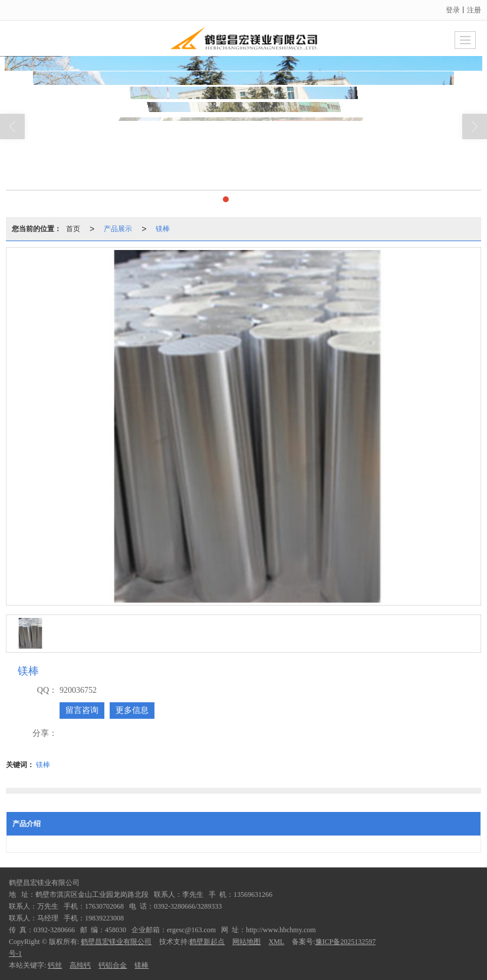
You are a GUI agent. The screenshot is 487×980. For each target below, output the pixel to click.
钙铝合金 (113, 965)
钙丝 (55, 965)
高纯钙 (80, 965)
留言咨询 (82, 710)
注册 (474, 10)
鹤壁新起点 (207, 942)
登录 (453, 10)
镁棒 (163, 179)
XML (276, 942)
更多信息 (132, 710)
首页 (73, 179)
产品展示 (118, 179)
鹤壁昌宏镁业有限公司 (116, 942)
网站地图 (246, 942)
